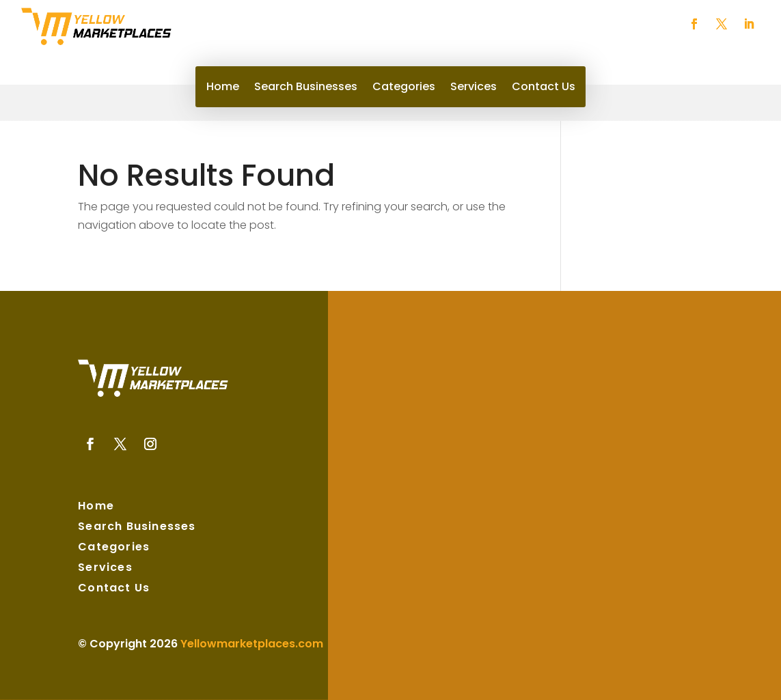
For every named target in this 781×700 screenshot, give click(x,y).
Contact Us (544, 88)
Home (223, 88)
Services (474, 88)
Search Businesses (306, 88)
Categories (404, 88)
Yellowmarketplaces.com (252, 644)
